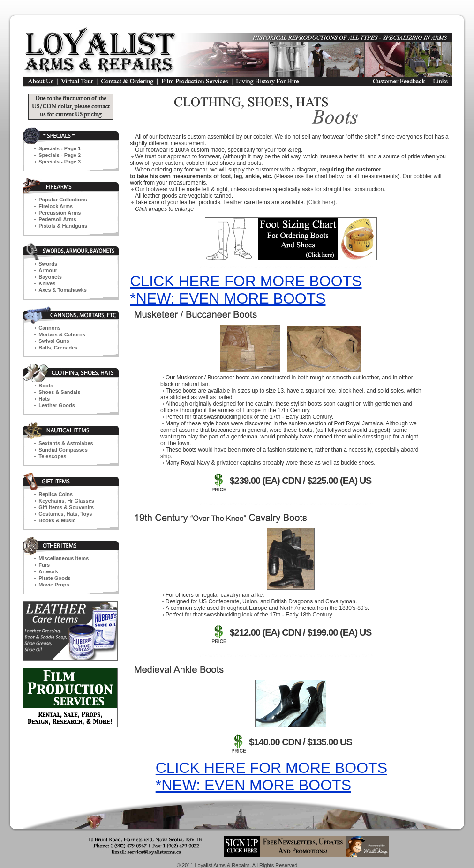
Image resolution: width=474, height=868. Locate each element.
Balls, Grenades (58, 348)
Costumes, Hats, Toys (65, 514)
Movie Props (54, 585)
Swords (48, 264)
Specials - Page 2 (60, 155)
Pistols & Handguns (63, 226)
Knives (47, 283)
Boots (46, 386)
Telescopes (52, 456)
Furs (44, 565)
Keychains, (66, 501)
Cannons (49, 328)
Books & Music (57, 520)
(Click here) (321, 202)
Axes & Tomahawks (63, 290)
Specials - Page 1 (60, 148)
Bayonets (50, 277)
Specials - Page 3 (60, 162)
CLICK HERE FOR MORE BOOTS (246, 281)
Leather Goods (57, 405)
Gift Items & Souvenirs (66, 507)
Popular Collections (63, 200)
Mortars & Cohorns (62, 334)
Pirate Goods (54, 578)
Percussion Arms (60, 213)
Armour (48, 270)
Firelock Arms (56, 206)
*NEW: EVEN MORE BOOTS (228, 298)
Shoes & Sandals (59, 392)
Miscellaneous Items (64, 558)
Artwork (48, 571)
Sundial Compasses (63, 450)
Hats (44, 399)
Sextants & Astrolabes (66, 443)
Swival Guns (54, 341)
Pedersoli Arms (57, 219)
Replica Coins (56, 494)
